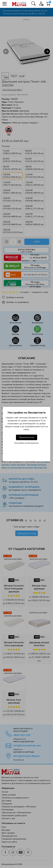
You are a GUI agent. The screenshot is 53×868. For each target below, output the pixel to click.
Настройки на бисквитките (26, 443)
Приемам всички (27, 437)
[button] (5, 4)
